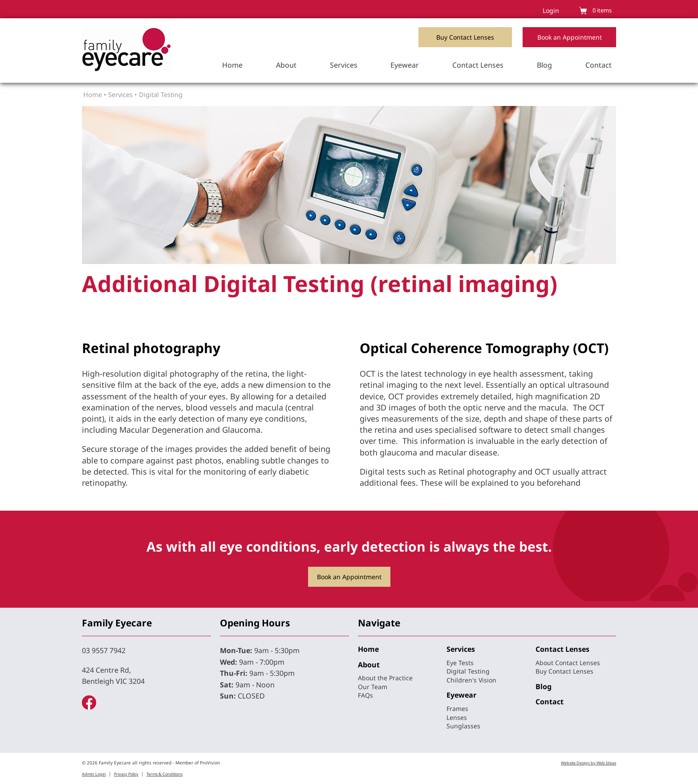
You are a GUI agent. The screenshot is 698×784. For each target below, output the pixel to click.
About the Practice (385, 678)
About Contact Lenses (568, 663)
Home (232, 65)
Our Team (373, 687)
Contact (599, 65)
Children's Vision (471, 680)
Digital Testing (161, 94)
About (286, 65)
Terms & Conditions (164, 774)
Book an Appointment (570, 37)
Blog (544, 65)
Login (551, 10)
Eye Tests (460, 663)
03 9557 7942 (104, 650)
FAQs (365, 695)
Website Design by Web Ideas (588, 763)
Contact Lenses (478, 65)
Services (344, 65)
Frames (457, 709)
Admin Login (94, 774)
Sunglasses (463, 726)
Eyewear (405, 65)
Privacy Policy (126, 774)
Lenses (457, 717)
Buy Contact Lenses (465, 37)
